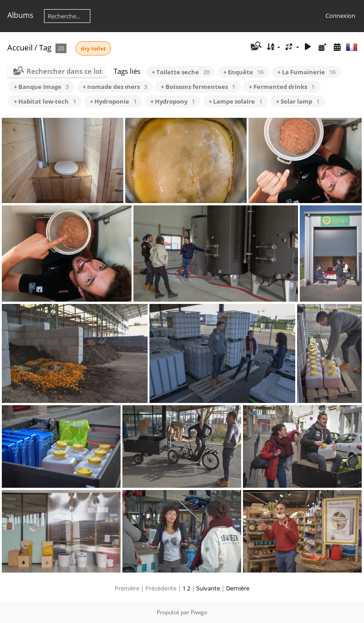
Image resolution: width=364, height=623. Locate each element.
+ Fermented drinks (282, 87)
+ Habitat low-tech (45, 101)
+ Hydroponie (113, 101)
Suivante (208, 588)
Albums (20, 15)
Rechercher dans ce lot (64, 71)
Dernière (238, 588)
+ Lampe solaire (235, 101)
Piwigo (199, 612)
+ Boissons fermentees (198, 87)
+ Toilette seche (181, 72)
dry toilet (93, 48)
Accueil (20, 47)
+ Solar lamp (298, 101)
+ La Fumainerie (306, 72)
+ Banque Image (41, 87)
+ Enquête (243, 72)
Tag (45, 47)
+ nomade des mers (115, 87)
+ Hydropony (173, 101)
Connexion (340, 16)
